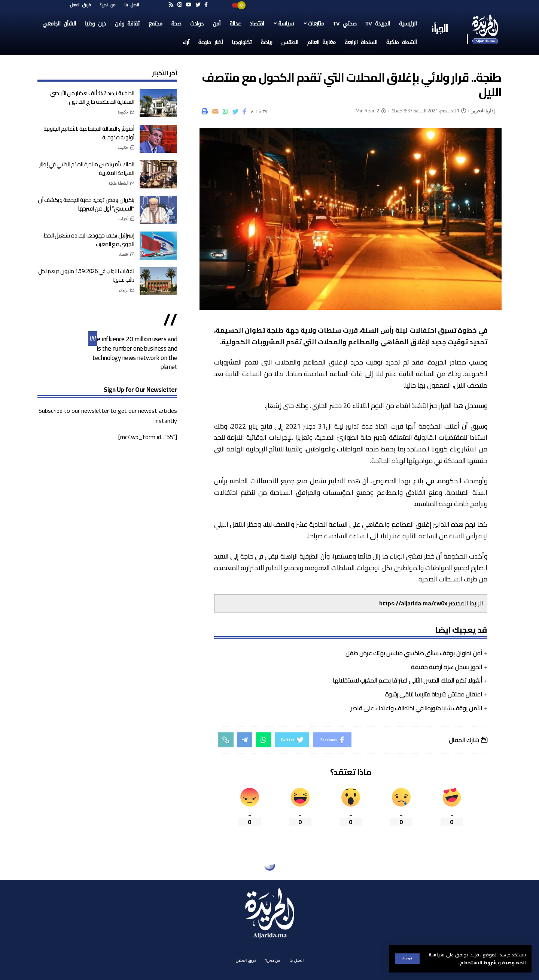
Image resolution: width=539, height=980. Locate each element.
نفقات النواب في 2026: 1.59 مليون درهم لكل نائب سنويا (86, 275)
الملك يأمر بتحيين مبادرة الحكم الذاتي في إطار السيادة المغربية (87, 169)
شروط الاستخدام (478, 962)
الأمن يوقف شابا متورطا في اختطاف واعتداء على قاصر (416, 708)
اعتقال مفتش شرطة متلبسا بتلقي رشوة (434, 694)
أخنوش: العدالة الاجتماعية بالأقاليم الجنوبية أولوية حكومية (89, 133)
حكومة (123, 112)
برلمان (124, 290)
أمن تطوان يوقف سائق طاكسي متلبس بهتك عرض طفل (414, 653)
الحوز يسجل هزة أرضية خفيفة (447, 667)
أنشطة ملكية (118, 183)
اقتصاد (124, 254)
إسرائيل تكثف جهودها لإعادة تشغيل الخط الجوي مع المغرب (89, 240)
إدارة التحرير (483, 111)
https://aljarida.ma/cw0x (413, 603)
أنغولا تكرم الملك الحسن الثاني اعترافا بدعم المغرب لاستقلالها (407, 680)
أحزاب (123, 219)
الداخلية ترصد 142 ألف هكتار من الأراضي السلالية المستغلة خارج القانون (92, 97)
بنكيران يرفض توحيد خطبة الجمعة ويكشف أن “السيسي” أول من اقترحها (86, 204)
